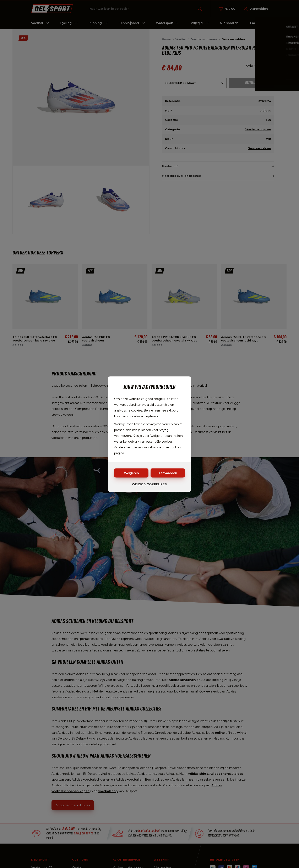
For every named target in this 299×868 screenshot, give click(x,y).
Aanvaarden (168, 473)
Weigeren (131, 473)
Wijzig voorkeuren (150, 484)
